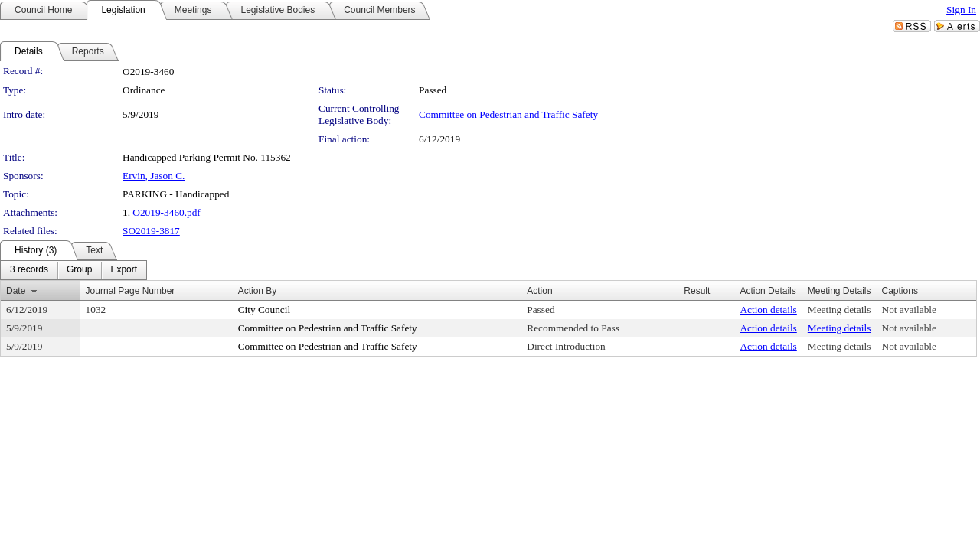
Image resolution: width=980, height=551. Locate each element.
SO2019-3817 (151, 231)
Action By (258, 291)
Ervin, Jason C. (154, 176)
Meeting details (840, 310)
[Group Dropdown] (79, 270)
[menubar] (73, 270)
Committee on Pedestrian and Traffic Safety (508, 114)
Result (697, 291)
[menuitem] (29, 270)
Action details (768, 310)
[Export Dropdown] (124, 270)
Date (16, 291)
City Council (265, 310)
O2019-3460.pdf (166, 212)
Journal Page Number (131, 291)
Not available (909, 310)
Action (539, 291)
